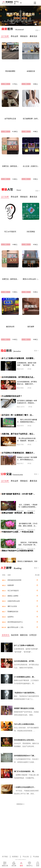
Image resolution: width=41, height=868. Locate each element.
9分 (26, 84)
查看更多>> (20, 804)
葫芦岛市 (18, 3)
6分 (26, 244)
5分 (6, 84)
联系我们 (15, 857)
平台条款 (36, 857)
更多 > (38, 30)
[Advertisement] (20, 834)
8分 (26, 132)
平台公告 (26, 857)
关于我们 (5, 857)
